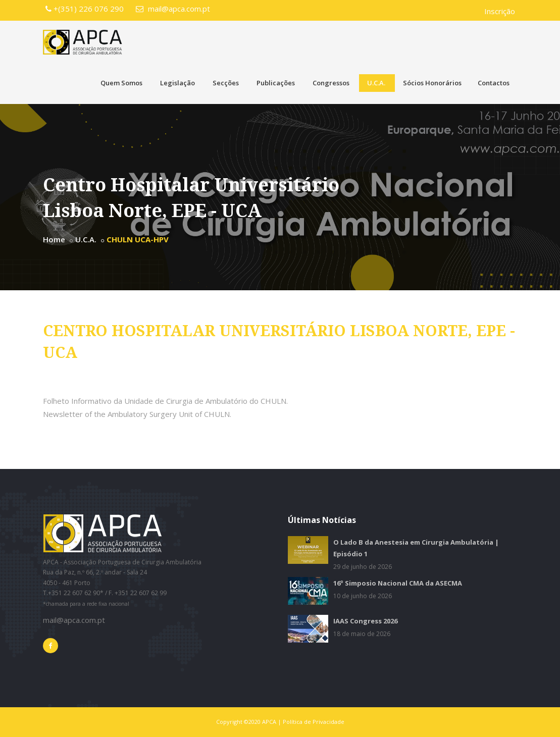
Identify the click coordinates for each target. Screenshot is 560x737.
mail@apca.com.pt (173, 9)
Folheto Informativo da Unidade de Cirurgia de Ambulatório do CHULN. (165, 401)
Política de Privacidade (314, 722)
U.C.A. (376, 83)
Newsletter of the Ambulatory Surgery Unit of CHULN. (137, 414)
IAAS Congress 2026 (365, 621)
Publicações (276, 83)
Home (54, 239)
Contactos (494, 83)
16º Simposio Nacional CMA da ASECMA (398, 583)
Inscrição (500, 11)
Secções (226, 83)
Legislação (177, 83)
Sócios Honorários (432, 83)
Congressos (331, 83)
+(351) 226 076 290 (85, 9)
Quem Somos (121, 83)
